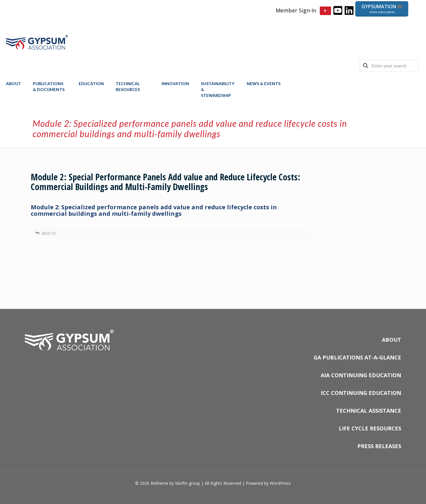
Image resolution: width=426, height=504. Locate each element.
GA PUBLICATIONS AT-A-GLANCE (357, 357)
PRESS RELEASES (379, 446)
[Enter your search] (389, 66)
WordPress (280, 483)
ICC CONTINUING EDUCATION (361, 393)
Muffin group (188, 483)
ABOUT (392, 340)
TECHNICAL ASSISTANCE (369, 411)
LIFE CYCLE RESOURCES (370, 428)
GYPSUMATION (382, 9)
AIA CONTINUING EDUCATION (361, 375)
